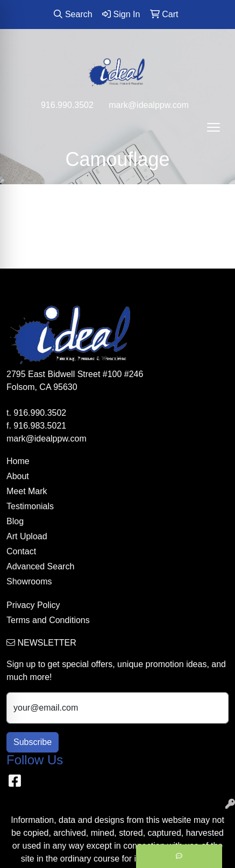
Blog (15, 521)
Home (18, 461)
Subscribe (33, 742)
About (18, 476)
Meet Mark (27, 491)
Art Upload (27, 536)
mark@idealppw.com (149, 105)
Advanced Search (40, 566)
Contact (21, 551)
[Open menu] (213, 127)
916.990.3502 (67, 105)
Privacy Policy (33, 605)
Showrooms (29, 581)
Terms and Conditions (48, 620)
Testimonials (30, 506)
